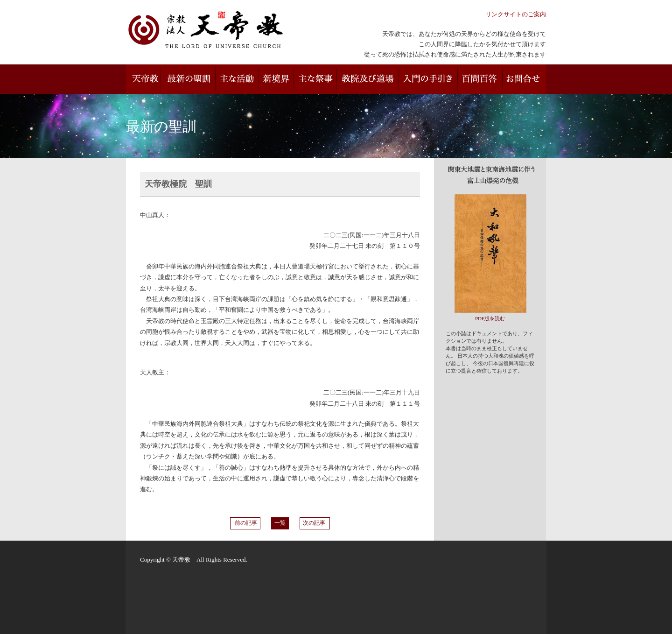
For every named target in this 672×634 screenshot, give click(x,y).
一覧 (280, 523)
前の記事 (245, 523)
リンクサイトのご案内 (516, 14)
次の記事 (315, 523)
